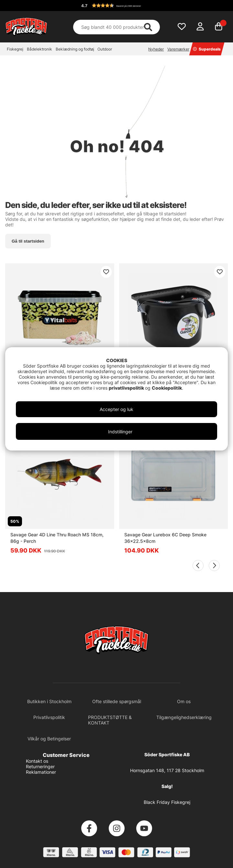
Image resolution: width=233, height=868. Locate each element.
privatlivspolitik (127, 388)
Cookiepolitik (167, 388)
